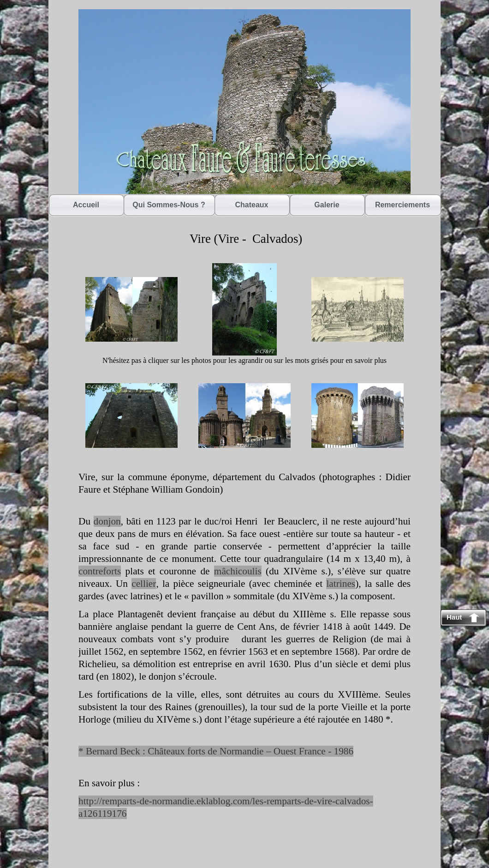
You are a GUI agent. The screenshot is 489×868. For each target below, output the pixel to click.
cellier (144, 584)
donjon (107, 521)
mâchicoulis (238, 571)
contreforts (100, 571)
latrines (341, 584)
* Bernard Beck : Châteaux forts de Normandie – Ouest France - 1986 (216, 751)
